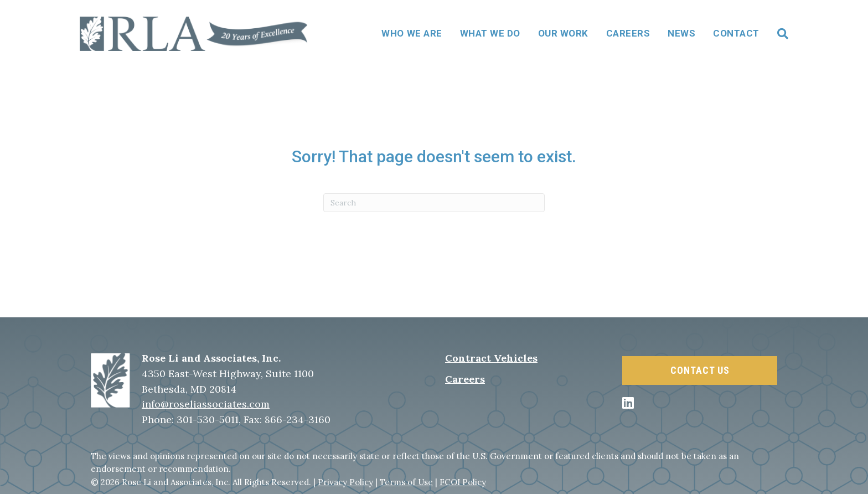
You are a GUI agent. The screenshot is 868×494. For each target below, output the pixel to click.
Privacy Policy (345, 482)
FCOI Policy (463, 482)
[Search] (778, 34)
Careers (628, 33)
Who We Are (412, 33)
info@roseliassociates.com (206, 404)
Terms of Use (406, 482)
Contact (736, 33)
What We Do (490, 33)
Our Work (563, 33)
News (681, 33)
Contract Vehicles (491, 358)
